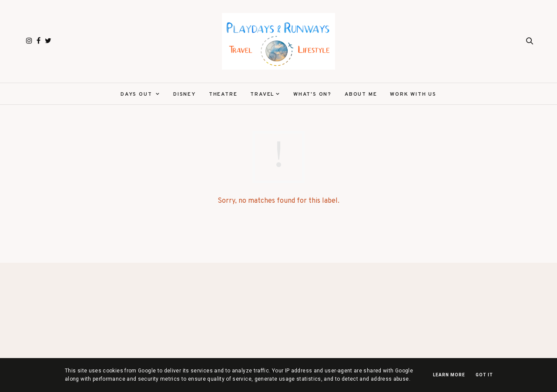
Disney (185, 94)
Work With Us (413, 94)
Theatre (223, 94)
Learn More (449, 375)
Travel (262, 94)
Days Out (137, 94)
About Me (361, 94)
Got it (484, 375)
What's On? (312, 94)
